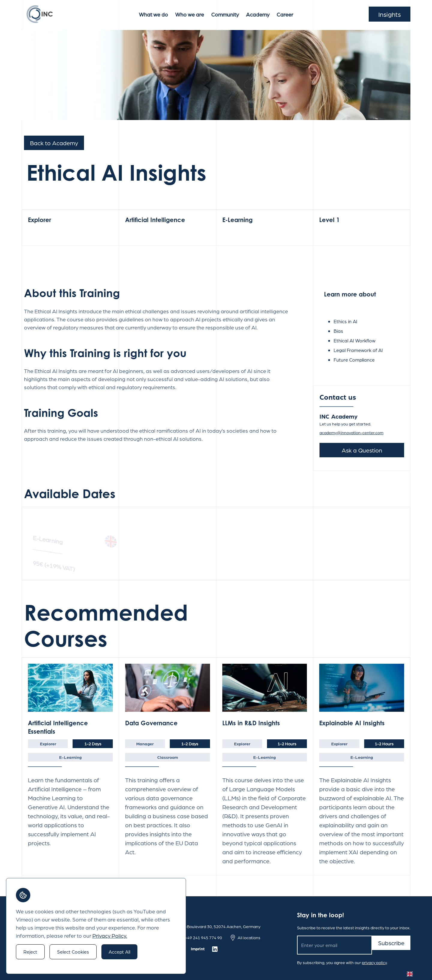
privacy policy (374, 962)
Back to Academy (54, 143)
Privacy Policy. (110, 935)
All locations (249, 937)
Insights (390, 14)
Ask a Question (362, 450)
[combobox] (414, 974)
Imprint (198, 948)
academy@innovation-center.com (351, 432)
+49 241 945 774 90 (203, 937)
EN (414, 974)
